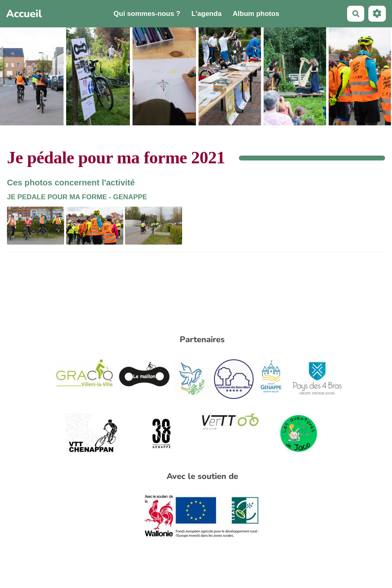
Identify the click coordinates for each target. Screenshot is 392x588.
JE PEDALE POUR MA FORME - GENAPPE (77, 197)
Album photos (256, 14)
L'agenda (207, 14)
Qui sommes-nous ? (147, 14)
